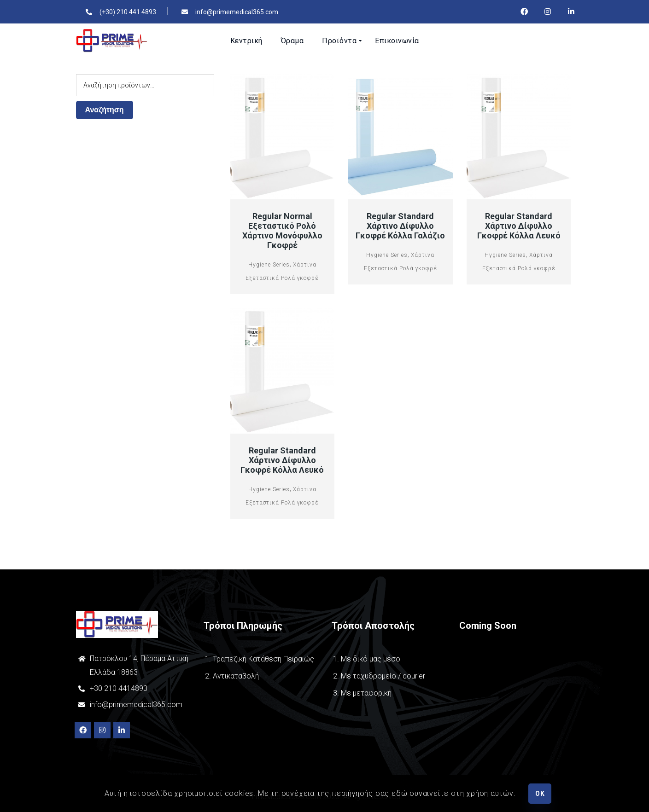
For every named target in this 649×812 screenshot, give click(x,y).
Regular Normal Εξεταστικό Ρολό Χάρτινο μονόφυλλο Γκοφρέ (282, 231)
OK (540, 794)
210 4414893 (125, 688)
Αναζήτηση (105, 110)
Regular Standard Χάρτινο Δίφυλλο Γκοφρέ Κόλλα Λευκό (519, 226)
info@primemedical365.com (136, 705)
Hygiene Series (269, 265)
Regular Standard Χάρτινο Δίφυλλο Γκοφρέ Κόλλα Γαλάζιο (400, 226)
